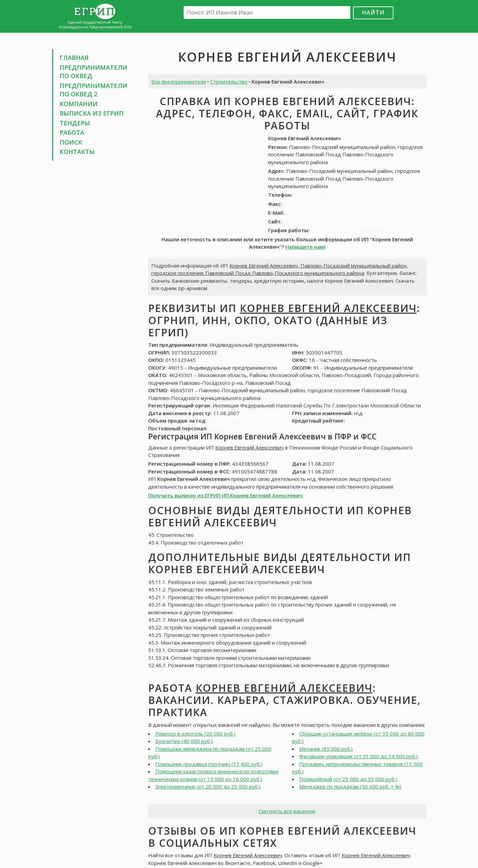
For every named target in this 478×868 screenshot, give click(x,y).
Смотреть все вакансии (287, 811)
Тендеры (75, 123)
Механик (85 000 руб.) (326, 749)
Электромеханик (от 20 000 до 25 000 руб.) (208, 786)
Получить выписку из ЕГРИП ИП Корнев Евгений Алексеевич (225, 495)
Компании (79, 104)
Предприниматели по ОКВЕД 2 (93, 90)
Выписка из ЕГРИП (92, 113)
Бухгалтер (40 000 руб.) (184, 741)
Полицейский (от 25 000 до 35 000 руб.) (348, 779)
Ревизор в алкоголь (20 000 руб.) (195, 734)
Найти (373, 12)
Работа (72, 132)
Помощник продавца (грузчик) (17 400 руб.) (209, 764)
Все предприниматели (179, 82)
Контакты (77, 152)
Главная (74, 58)
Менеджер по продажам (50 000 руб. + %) (350, 786)
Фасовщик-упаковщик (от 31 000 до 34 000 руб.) (358, 756)
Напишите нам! (305, 247)
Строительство (229, 82)
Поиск (71, 142)
